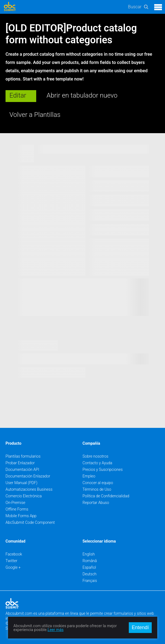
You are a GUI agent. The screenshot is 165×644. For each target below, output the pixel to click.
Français (90, 581)
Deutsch (90, 574)
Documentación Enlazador (28, 476)
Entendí (140, 627)
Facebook (14, 554)
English (89, 554)
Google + (13, 567)
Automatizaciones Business (29, 489)
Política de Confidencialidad (106, 496)
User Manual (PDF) (21, 483)
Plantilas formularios (23, 456)
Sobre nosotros (96, 456)
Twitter (11, 561)
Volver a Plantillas (35, 115)
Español (89, 567)
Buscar (135, 7)
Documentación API (22, 469)
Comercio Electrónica (24, 496)
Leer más (56, 630)
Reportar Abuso (96, 503)
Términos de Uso (97, 489)
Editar (18, 95)
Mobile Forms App (21, 516)
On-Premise (15, 503)
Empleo (89, 476)
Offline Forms (17, 509)
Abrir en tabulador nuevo (82, 95)
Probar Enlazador (20, 463)
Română (90, 561)
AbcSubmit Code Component (30, 522)
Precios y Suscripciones (103, 469)
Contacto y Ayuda (98, 463)
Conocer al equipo (98, 483)
